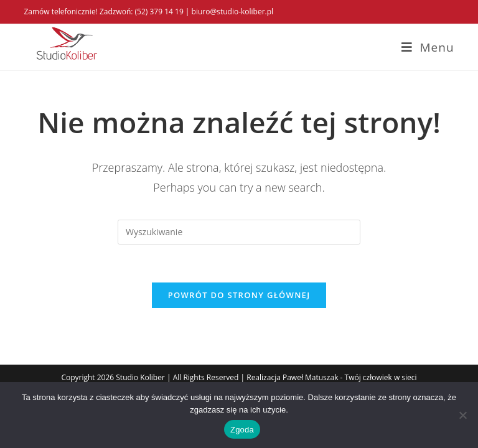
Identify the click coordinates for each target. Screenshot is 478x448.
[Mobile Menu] (428, 47)
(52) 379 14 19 (159, 12)
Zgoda (242, 430)
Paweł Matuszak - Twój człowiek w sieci (350, 377)
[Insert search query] (239, 232)
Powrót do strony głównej (239, 295)
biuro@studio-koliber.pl (233, 12)
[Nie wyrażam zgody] (462, 415)
